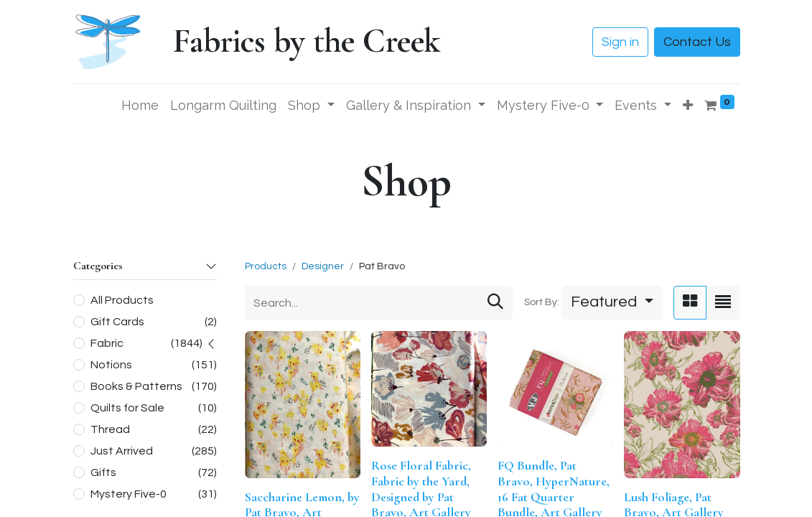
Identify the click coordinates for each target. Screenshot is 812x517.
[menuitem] (140, 105)
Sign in (620, 42)
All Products (122, 300)
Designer (323, 266)
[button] (688, 105)
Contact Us (697, 42)
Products (266, 266)
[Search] (495, 303)
